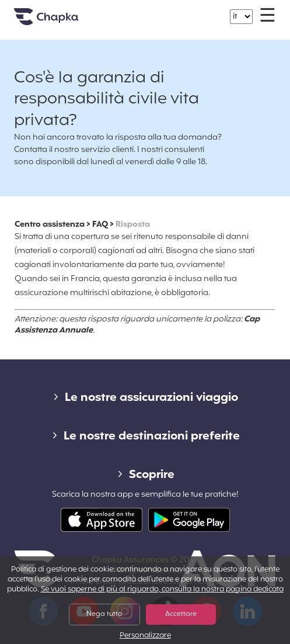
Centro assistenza (50, 225)
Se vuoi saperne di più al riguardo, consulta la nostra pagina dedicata (162, 590)
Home (61, 21)
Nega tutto (104, 614)
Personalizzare (145, 636)
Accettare (181, 614)
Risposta (133, 225)
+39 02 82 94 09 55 (152, 11)
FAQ (100, 225)
